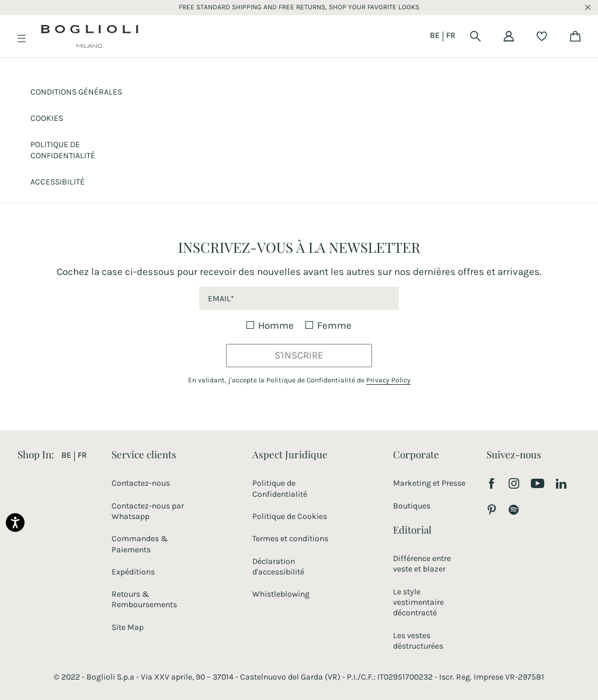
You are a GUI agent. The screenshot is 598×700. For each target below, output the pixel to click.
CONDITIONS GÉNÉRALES (76, 92)
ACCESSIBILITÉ (58, 182)
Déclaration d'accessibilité (278, 567)
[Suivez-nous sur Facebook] (492, 485)
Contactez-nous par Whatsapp (148, 511)
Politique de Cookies (290, 516)
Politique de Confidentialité (280, 488)
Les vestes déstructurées (418, 641)
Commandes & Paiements (140, 544)
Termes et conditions (290, 539)
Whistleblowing (281, 594)
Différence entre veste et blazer (422, 564)
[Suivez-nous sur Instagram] (514, 485)
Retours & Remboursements (144, 599)
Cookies (47, 118)
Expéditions (133, 572)
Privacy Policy (388, 380)
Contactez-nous (141, 483)
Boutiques (412, 506)
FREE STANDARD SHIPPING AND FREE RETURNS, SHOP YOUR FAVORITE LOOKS (299, 7)
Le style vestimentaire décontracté (418, 602)
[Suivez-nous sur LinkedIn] (562, 485)
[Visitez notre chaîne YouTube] (538, 485)
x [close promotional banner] (588, 8)
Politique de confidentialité (63, 150)
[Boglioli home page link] (90, 38)
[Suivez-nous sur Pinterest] (492, 511)
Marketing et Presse (429, 483)
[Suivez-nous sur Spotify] (514, 511)
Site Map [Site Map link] (128, 627)
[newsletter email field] (299, 298)
